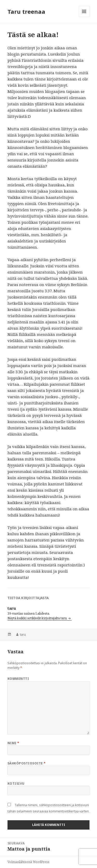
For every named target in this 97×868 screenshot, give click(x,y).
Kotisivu (16, 784)
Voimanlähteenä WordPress (28, 862)
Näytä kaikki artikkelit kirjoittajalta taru (38, 618)
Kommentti (18, 679)
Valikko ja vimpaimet (84, 17)
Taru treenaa (26, 11)
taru (23, 635)
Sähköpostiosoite (27, 763)
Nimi (13, 743)
